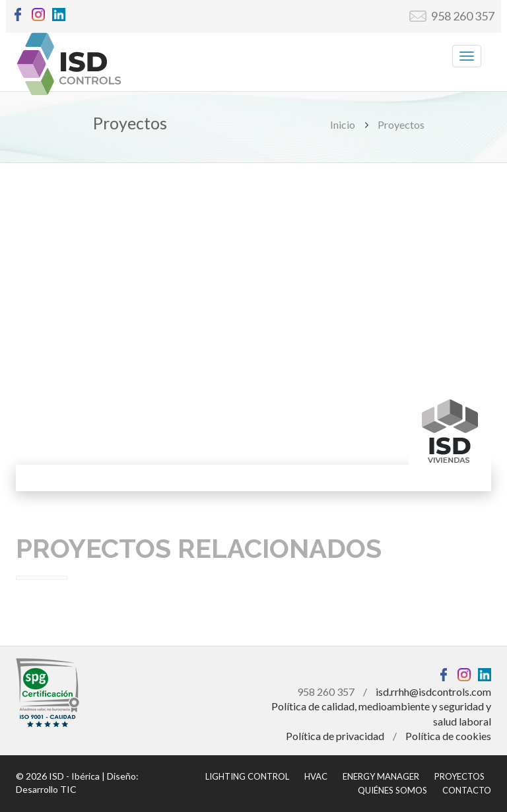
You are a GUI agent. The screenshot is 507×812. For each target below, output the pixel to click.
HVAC (316, 776)
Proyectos (401, 124)
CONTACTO (467, 790)
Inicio (343, 124)
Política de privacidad (335, 736)
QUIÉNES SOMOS (392, 790)
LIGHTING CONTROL (247, 776)
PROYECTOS (459, 776)
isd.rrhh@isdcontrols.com (433, 692)
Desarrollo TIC (46, 789)
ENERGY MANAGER (381, 776)
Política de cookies (448, 736)
